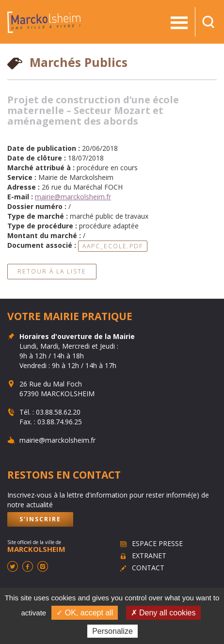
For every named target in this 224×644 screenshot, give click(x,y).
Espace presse (157, 543)
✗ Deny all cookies (163, 613)
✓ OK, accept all (85, 613)
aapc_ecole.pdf (113, 246)
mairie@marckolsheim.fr (73, 197)
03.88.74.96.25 (60, 422)
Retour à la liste (52, 271)
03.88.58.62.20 (58, 412)
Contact (148, 568)
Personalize (112, 631)
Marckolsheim (44, 22)
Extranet (149, 555)
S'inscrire (40, 519)
